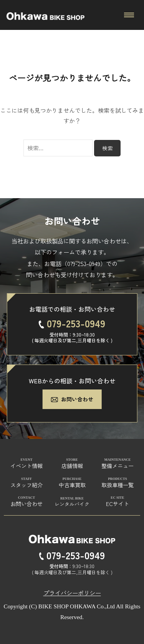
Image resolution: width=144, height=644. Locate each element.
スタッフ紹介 (26, 485)
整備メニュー (118, 466)
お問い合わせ (72, 399)
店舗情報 (72, 466)
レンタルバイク (72, 504)
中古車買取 (72, 485)
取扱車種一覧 (118, 485)
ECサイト (118, 504)
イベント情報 (26, 466)
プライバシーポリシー (72, 593)
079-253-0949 (84, 263)
